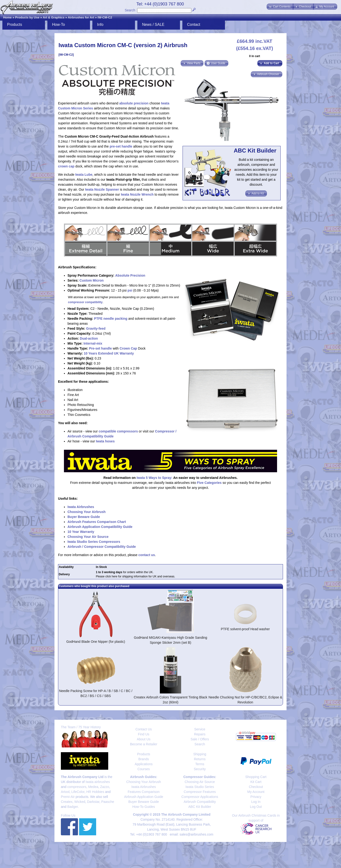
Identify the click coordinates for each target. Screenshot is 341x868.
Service (200, 729)
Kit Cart (256, 782)
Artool (65, 792)
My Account (256, 792)
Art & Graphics (54, 17)
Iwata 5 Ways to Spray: (155, 478)
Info (100, 25)
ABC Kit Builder (200, 807)
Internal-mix (93, 343)
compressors (77, 787)
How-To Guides (144, 807)
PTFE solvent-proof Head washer (245, 629)
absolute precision (134, 103)
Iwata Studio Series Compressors (94, 542)
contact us (147, 555)
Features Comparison (144, 792)
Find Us (144, 734)
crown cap (66, 166)
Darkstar (93, 802)
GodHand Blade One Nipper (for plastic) (96, 642)
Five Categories (209, 483)
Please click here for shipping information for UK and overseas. (136, 576)
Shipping (200, 754)
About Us (144, 739)
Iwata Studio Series (200, 787)
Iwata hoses (105, 441)
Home (7, 17)
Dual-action (89, 338)
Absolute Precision (130, 275)
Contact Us (144, 729)
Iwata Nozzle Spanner (102, 189)
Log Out (256, 807)
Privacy (256, 797)
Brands (144, 759)
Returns (200, 759)
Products (15, 25)
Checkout (256, 787)
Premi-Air (68, 797)
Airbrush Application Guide (144, 797)
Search (130, 10)
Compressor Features (200, 792)
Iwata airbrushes (98, 782)
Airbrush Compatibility (200, 802)
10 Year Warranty (81, 532)
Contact (194, 25)
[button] (280, 7)
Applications (144, 764)
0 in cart (255, 56)
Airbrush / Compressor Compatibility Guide (102, 547)
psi (130, 290)
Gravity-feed (96, 328)
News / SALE (153, 25)
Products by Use (27, 17)
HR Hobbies (95, 792)
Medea (93, 787)
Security (200, 769)
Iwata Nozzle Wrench (137, 194)
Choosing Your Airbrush (87, 512)
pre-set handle (121, 146)
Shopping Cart (256, 777)
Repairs (200, 734)
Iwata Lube (84, 175)
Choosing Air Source (200, 782)
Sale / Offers (200, 739)
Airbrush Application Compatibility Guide (100, 527)
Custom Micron (92, 280)
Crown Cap (128, 348)
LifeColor (78, 792)
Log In (256, 802)
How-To (58, 25)
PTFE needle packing (111, 319)
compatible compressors (118, 431)
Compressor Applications (200, 797)
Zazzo (105, 787)
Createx (67, 802)
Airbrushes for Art (81, 17)
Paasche (108, 802)
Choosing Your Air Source (88, 537)
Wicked (80, 802)
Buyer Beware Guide (84, 517)
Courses (144, 769)
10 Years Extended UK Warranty (109, 353)
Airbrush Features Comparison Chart (97, 522)
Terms (200, 764)
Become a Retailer (144, 744)
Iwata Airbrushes (81, 507)
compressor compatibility (85, 302)
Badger (72, 807)
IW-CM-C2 (105, 17)
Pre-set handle (100, 348)
